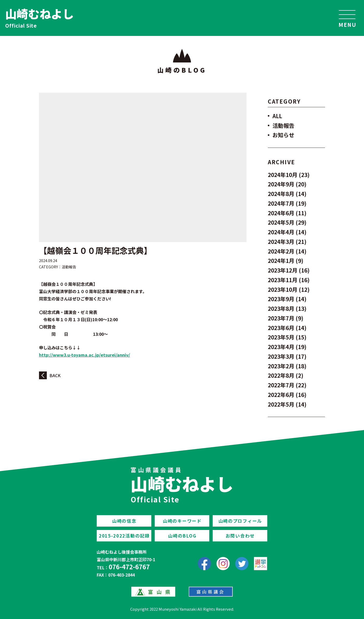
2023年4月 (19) (287, 347)
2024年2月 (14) (287, 251)
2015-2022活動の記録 (124, 536)
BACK (55, 375)
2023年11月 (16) (289, 280)
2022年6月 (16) (287, 395)
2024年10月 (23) (289, 175)
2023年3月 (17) (287, 356)
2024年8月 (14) (287, 194)
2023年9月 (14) (287, 299)
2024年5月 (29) (287, 222)
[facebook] (204, 564)
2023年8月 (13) (287, 308)
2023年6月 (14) (287, 328)
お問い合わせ (240, 536)
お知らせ (283, 135)
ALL (277, 116)
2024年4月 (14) (287, 232)
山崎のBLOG (182, 536)
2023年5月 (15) (287, 337)
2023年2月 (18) (287, 366)
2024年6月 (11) (287, 213)
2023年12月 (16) (289, 270)
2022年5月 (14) (287, 404)
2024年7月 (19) (287, 203)
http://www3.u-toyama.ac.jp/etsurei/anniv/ (84, 355)
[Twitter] (242, 564)
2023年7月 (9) (286, 318)
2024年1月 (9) (286, 261)
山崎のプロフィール (240, 521)
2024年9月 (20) (287, 184)
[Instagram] (223, 564)
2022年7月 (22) (287, 385)
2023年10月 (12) (289, 289)
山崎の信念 (124, 521)
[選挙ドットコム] (261, 564)
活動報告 (69, 267)
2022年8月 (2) (286, 375)
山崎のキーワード (182, 521)
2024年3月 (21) (287, 242)
